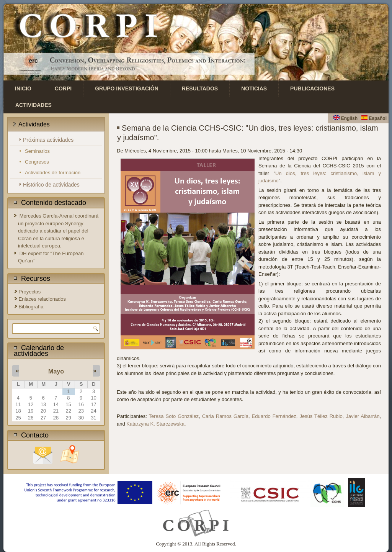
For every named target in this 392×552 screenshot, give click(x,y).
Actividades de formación (53, 173)
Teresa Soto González (174, 416)
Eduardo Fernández (274, 416)
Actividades (33, 105)
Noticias (254, 88)
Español (374, 118)
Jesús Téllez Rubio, (322, 416)
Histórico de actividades (51, 185)
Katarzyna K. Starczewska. (156, 424)
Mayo (56, 371)
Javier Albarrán (363, 416)
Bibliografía (31, 307)
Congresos (37, 162)
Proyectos (30, 292)
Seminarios (37, 151)
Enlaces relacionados (42, 299)
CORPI (63, 88)
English (345, 118)
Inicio (23, 88)
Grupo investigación (127, 88)
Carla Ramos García (225, 416)
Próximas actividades (48, 140)
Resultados (200, 88)
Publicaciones (312, 88)
